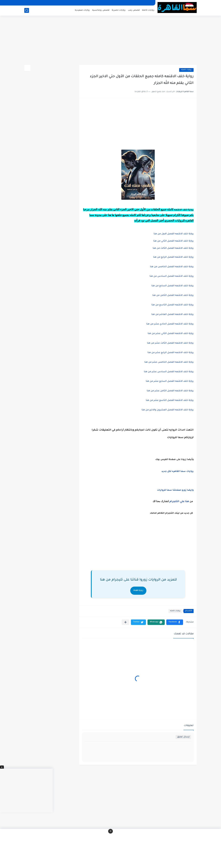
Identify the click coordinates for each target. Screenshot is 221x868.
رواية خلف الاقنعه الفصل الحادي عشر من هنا (170, 324)
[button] (175, 622)
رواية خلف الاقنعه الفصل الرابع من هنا (173, 257)
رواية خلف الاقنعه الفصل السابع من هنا (172, 286)
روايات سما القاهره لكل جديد (178, 472)
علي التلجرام (177, 502)
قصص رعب (134, 10)
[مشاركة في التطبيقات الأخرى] (125, 622)
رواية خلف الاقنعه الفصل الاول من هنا (174, 234)
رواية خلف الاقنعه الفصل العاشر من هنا (172, 315)
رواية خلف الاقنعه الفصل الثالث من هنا (173, 248)
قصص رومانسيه (101, 10)
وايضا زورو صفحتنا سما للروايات (175, 490)
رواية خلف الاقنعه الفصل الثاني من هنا (173, 241)
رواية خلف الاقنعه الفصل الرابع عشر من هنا (171, 353)
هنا (187, 502)
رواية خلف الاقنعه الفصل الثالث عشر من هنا (170, 343)
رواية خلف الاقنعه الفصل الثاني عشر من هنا (171, 334)
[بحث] (27, 10)
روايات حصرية (119, 10)
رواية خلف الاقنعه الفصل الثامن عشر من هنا (170, 391)
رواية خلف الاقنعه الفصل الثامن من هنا (173, 295)
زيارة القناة (138, 591)
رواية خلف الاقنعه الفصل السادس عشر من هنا (169, 372)
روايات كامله (148, 10)
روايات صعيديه (82, 10)
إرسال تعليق (183, 737)
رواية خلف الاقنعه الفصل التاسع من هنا (172, 305)
